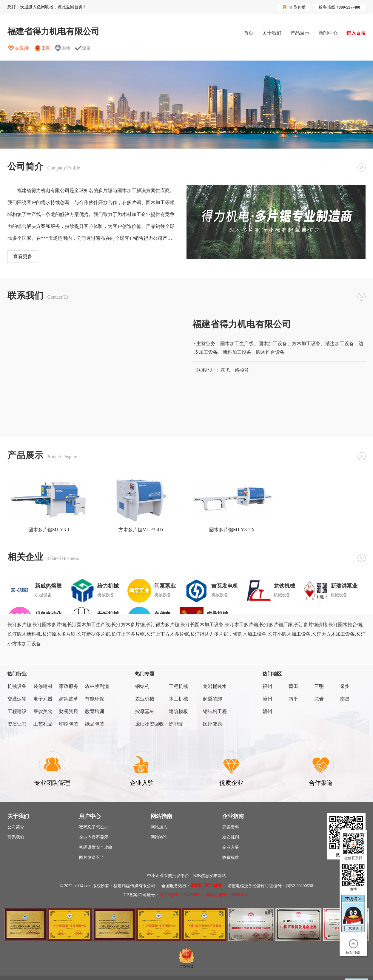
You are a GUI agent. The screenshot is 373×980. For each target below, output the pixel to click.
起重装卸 (212, 699)
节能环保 (95, 699)
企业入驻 (231, 847)
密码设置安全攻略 (96, 847)
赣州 (267, 711)
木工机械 (178, 699)
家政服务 (69, 686)
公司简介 (16, 827)
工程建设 (17, 711)
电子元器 (43, 699)
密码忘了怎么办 (94, 827)
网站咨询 (159, 837)
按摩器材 (145, 711)
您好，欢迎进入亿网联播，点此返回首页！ (47, 7)
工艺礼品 (43, 724)
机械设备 (17, 686)
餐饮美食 (43, 711)
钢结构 (142, 686)
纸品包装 (95, 724)
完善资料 (231, 827)
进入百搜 (356, 33)
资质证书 (17, 724)
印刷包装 (69, 724)
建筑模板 (178, 711)
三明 (319, 686)
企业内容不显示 (94, 837)
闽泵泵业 (165, 586)
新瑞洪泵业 (344, 586)
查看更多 (23, 256)
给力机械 (108, 586)
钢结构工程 (215, 711)
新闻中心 (328, 33)
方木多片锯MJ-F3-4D (141, 530)
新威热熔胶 (48, 586)
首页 (249, 33)
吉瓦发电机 (225, 586)
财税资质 (69, 711)
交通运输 (17, 699)
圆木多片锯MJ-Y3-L (50, 530)
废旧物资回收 (149, 724)
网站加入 (159, 827)
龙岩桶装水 (215, 686)
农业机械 (145, 699)
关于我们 (272, 33)
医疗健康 (212, 724)
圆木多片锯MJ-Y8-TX (232, 530)
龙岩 (319, 699)
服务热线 (339, 7)
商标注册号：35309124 (227, 895)
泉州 (345, 686)
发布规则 (231, 837)
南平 (293, 699)
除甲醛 (176, 724)
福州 (267, 686)
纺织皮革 (69, 699)
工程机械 (178, 686)
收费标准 (231, 858)
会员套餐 (294, 7)
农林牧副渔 (97, 686)
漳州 (267, 699)
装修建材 (43, 686)
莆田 (293, 686)
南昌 (345, 699)
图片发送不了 (92, 858)
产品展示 (300, 33)
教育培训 (95, 711)
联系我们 (16, 837)
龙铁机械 (284, 586)
